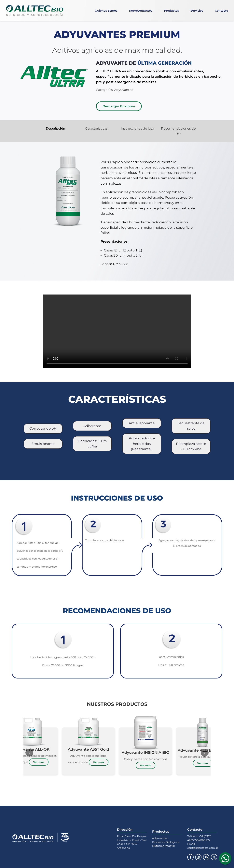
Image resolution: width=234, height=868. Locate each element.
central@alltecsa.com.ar (203, 848)
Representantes (141, 11)
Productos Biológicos (166, 842)
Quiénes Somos (106, 11)
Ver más (67, 762)
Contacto (221, 11)
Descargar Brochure (119, 106)
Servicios (197, 11)
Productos (171, 11)
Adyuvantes (160, 838)
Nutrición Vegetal (164, 846)
